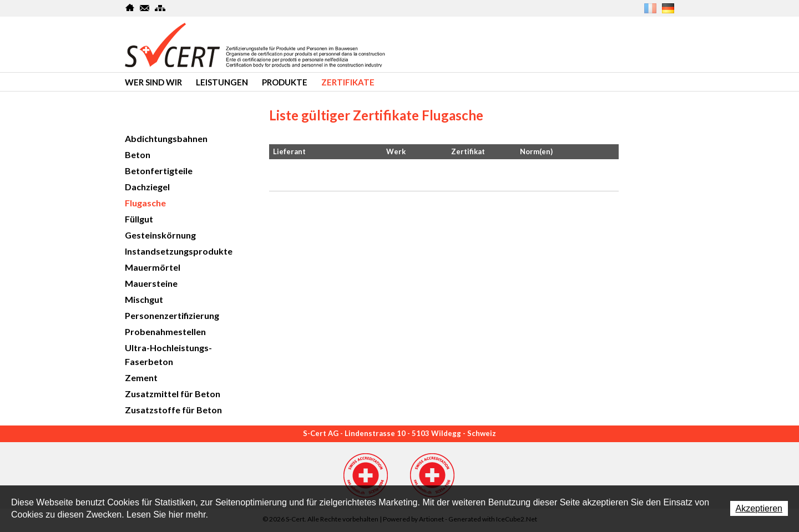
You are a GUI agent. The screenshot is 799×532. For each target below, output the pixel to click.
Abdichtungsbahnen (166, 138)
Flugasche (145, 203)
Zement (141, 378)
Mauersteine (151, 283)
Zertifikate (348, 82)
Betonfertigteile (159, 171)
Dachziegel (147, 187)
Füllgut (139, 219)
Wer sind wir (153, 82)
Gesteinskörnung (160, 235)
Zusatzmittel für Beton (173, 394)
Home (130, 8)
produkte (285, 82)
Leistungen (222, 82)
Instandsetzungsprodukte (179, 251)
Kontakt (145, 8)
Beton (138, 154)
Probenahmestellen (165, 331)
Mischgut (144, 299)
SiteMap (160, 8)
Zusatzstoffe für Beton (173, 410)
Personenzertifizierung (172, 315)
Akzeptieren (759, 508)
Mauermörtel (153, 267)
